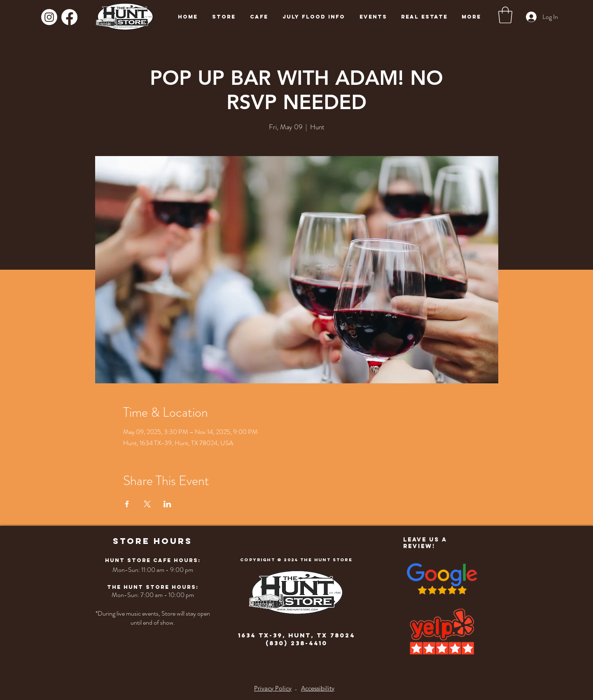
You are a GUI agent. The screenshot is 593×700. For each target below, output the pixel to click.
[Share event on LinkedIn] (167, 504)
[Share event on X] (147, 504)
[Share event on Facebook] (127, 504)
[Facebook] (69, 17)
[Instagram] (49, 17)
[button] (505, 15)
